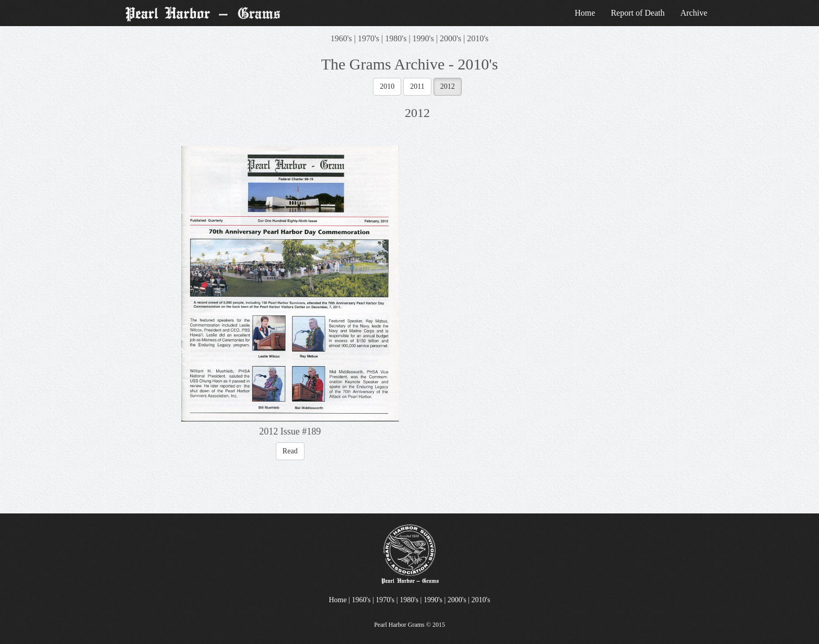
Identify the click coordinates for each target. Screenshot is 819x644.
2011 (417, 86)
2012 (448, 86)
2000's (451, 38)
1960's (341, 38)
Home (585, 13)
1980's (396, 38)
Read (290, 451)
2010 (387, 86)
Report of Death (637, 13)
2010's (478, 38)
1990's (423, 38)
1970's (368, 38)
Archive (694, 13)
